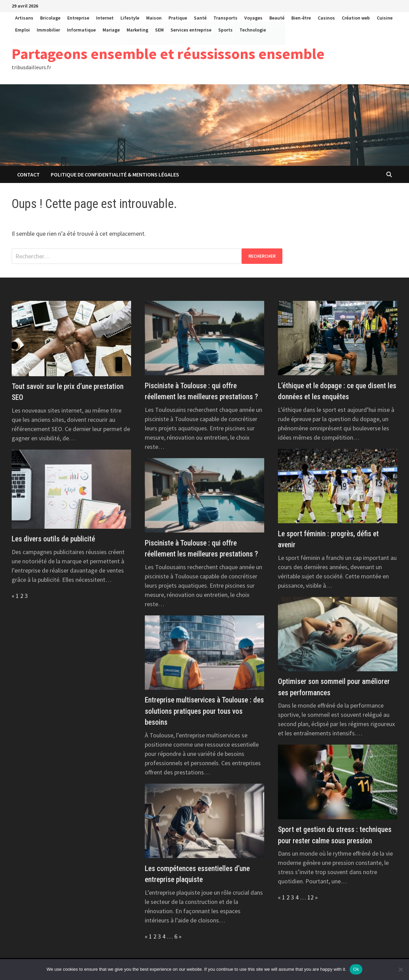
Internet (105, 18)
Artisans (24, 18)
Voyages (253, 18)
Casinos (326, 18)
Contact (28, 174)
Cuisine (385, 18)
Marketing (137, 30)
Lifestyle (130, 18)
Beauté (277, 18)
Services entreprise (191, 30)
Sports (225, 30)
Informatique (81, 30)
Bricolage (50, 18)
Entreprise (78, 18)
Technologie (253, 30)
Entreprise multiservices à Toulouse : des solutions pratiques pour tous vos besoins (204, 711)
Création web (356, 18)
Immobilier (48, 30)
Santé (200, 18)
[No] (400, 969)
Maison (154, 18)
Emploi (22, 30)
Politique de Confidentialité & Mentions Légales (115, 174)
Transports (225, 18)
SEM (159, 30)
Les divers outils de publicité (53, 539)
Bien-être (301, 18)
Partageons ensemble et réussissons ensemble (168, 54)
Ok (356, 969)
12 (311, 897)
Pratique (178, 18)
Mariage (111, 30)
